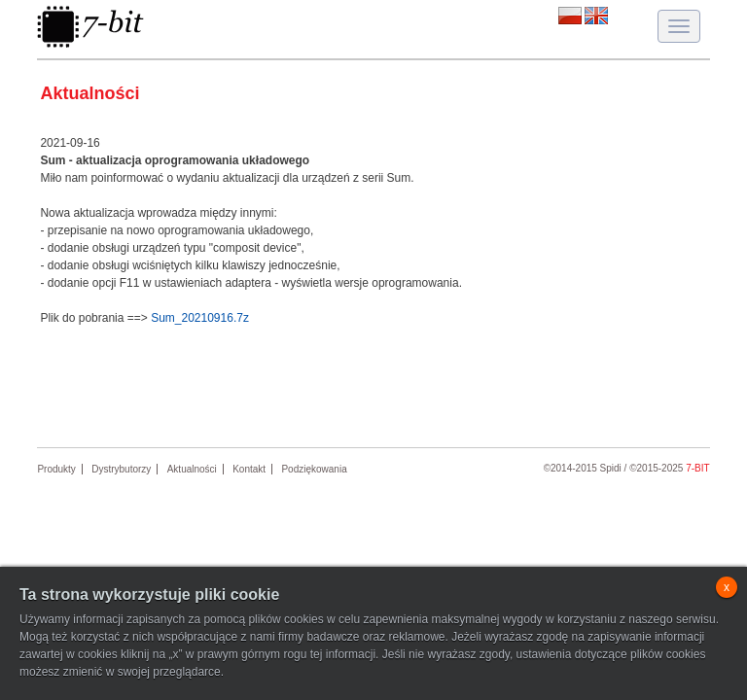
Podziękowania (314, 469)
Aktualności (192, 469)
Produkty (56, 469)
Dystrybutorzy (121, 469)
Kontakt (249, 469)
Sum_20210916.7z (200, 318)
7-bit (697, 468)
